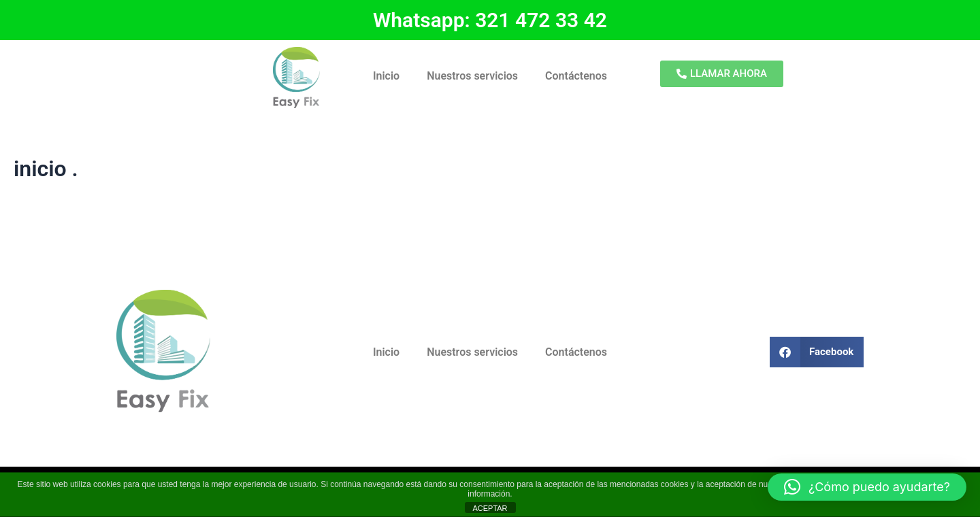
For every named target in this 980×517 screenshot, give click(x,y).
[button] (817, 352)
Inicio (386, 76)
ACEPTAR (490, 508)
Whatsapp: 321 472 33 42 (490, 20)
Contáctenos (576, 76)
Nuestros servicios (472, 76)
